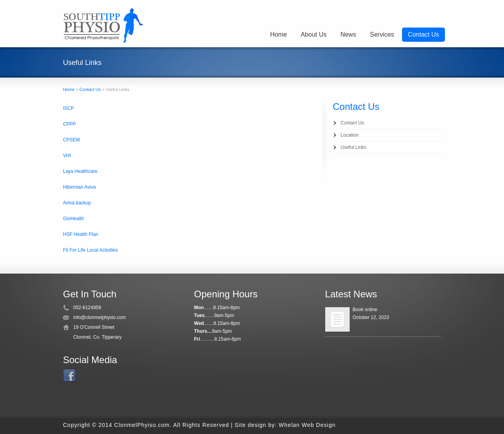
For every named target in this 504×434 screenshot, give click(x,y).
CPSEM (71, 140)
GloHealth (73, 219)
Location (349, 135)
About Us (314, 34)
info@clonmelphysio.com (100, 317)
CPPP (69, 124)
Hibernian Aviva (79, 187)
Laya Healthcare (80, 171)
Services (382, 34)
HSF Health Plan (81, 234)
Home (279, 34)
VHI (67, 156)
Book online (365, 310)
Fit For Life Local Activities (90, 250)
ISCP (69, 108)
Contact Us (423, 34)
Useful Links (353, 147)
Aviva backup (77, 203)
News (348, 34)
